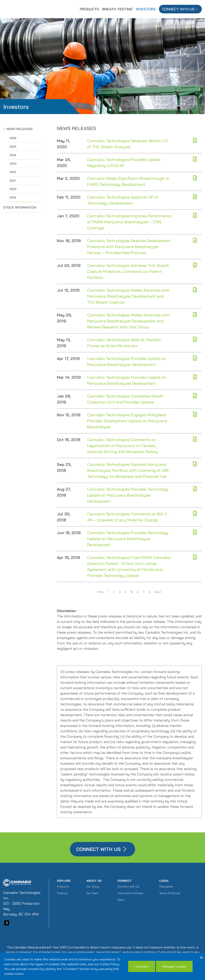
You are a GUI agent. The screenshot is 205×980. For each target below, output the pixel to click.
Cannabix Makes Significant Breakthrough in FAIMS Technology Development (128, 181)
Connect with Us (128, 887)
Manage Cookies (174, 966)
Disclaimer (166, 887)
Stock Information (20, 207)
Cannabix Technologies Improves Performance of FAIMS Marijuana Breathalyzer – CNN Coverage (129, 222)
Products (89, 9)
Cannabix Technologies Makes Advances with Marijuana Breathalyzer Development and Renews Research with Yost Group (128, 321)
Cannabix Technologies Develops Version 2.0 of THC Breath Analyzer (127, 144)
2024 (13, 155)
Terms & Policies (170, 893)
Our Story (93, 887)
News (121, 900)
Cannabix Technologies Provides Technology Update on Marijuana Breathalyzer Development (128, 495)
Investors (146, 9)
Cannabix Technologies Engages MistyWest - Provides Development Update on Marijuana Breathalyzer (128, 421)
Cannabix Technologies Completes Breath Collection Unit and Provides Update (125, 399)
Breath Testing (117, 9)
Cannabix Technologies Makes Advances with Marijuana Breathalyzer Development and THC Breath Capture (128, 296)
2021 (13, 181)
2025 (13, 147)
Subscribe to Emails (130, 893)
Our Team (92, 893)
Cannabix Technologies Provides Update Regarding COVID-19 (124, 163)
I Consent (142, 966)
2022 (13, 172)
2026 (13, 138)
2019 (13, 198)
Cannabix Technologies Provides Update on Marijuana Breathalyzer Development (127, 361)
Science (62, 893)
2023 (13, 164)
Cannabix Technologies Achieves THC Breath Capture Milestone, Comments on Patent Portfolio (128, 271)
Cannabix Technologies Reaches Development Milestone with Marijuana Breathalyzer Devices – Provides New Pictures (129, 247)
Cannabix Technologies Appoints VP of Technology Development (123, 200)
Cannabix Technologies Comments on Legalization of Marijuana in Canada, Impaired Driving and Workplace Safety (122, 446)
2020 (13, 189)
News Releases (20, 129)
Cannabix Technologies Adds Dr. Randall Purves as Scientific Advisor (124, 343)
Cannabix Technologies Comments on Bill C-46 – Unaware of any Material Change (128, 517)
